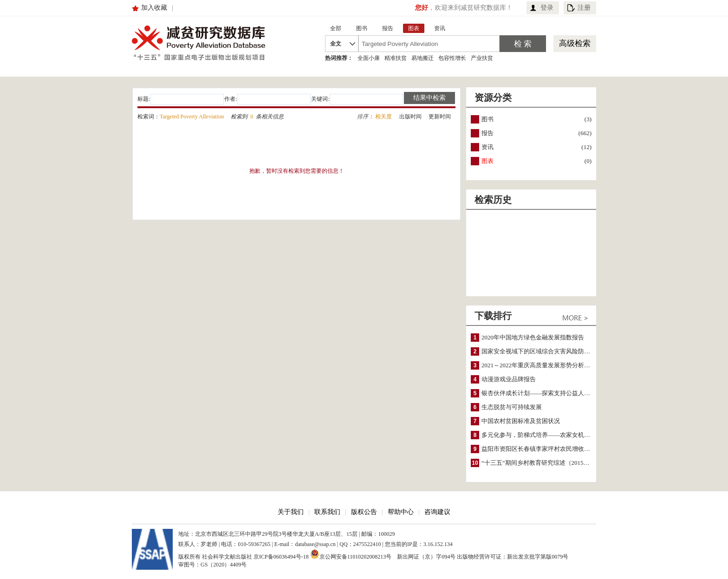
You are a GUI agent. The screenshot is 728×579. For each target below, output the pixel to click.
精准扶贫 (396, 58)
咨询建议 (437, 512)
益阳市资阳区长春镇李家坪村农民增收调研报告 (545, 449)
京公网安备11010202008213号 (351, 554)
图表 (487, 161)
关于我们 (291, 512)
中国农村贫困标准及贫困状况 (521, 421)
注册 (584, 8)
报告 (487, 133)
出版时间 (410, 117)
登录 (547, 8)
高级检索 (575, 43)
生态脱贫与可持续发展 (512, 407)
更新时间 (440, 117)
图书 (487, 119)
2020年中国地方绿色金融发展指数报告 (533, 337)
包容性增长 (452, 58)
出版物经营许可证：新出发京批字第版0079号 (513, 557)
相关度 (383, 117)
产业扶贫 (482, 58)
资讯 (487, 147)
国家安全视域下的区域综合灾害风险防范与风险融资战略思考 (563, 351)
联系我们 (327, 512)
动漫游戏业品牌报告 (509, 379)
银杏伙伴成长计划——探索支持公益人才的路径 (545, 393)
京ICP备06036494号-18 (281, 557)
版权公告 (364, 512)
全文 (336, 44)
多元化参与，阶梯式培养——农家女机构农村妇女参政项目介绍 (566, 435)
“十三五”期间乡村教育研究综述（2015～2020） (545, 463)
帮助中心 (401, 512)
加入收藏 (154, 8)
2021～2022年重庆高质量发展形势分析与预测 (542, 365)
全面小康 (369, 58)
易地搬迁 (422, 58)
